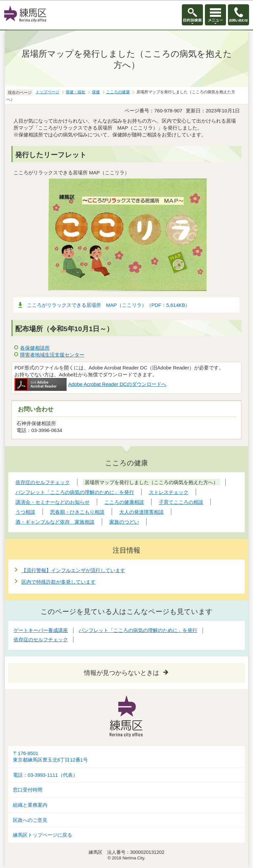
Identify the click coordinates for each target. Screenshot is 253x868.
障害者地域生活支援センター (52, 355)
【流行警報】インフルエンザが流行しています (73, 570)
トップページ (47, 92)
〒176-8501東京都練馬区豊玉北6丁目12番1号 (50, 757)
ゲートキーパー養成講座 (41, 630)
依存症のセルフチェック (41, 639)
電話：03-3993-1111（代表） (45, 775)
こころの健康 (118, 92)
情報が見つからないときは (122, 673)
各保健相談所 (35, 348)
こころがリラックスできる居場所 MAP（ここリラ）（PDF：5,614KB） (109, 305)
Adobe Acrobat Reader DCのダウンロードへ (90, 384)
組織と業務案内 (30, 805)
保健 (96, 92)
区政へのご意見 (30, 820)
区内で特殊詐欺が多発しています (58, 582)
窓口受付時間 (28, 790)
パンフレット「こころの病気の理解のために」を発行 (138, 630)
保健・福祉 (75, 92)
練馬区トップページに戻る (42, 835)
